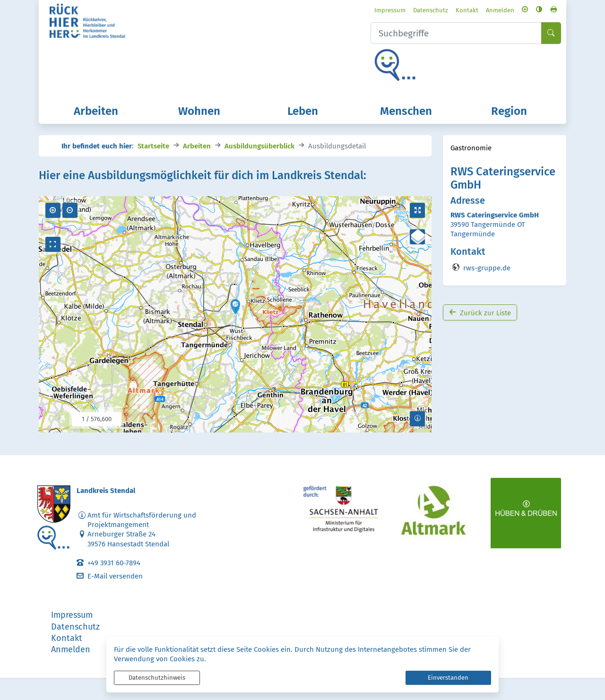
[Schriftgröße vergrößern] (507, 11)
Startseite (153, 168)
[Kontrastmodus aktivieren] (522, 11)
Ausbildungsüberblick (259, 168)
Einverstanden (448, 678)
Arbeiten (197, 168)
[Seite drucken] (536, 11)
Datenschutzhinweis (157, 678)
